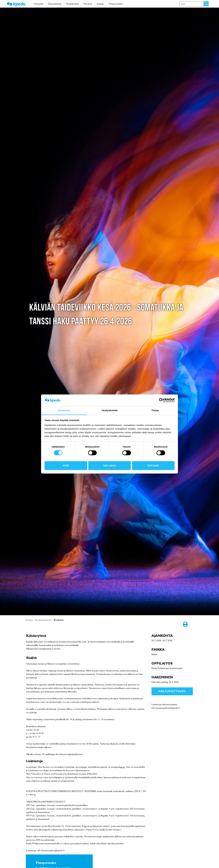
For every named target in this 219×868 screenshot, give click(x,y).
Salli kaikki (153, 465)
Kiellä (66, 465)
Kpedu (100, 4)
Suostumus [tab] (64, 410)
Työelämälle (72, 4)
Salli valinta (110, 465)
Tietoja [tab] (155, 410)
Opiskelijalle (55, 4)
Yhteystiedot (116, 4)
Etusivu (30, 620)
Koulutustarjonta (44, 620)
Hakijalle (38, 4)
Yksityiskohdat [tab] (109, 410)
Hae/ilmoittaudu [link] (172, 691)
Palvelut (88, 4)
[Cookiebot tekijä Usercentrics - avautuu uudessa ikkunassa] (161, 400)
